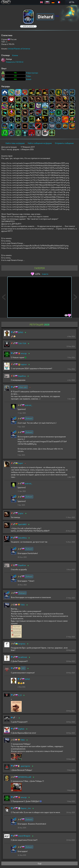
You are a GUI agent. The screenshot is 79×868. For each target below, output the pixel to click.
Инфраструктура (32, 73)
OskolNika (22, 538)
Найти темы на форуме (15, 143)
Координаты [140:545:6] (15, 62)
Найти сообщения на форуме (40, 143)
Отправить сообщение (64, 143)
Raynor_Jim (26, 808)
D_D (20, 695)
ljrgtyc (21, 513)
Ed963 (21, 332)
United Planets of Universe (19, 48)
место (45, 274)
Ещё (40, 863)
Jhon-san (23, 387)
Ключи (15, 55)
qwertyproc (25, 766)
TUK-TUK (22, 343)
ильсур (24, 353)
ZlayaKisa (22, 376)
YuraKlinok (23, 657)
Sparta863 (22, 524)
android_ (29, 405)
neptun (24, 364)
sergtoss (22, 644)
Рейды (28, 76)
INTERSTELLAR (25, 777)
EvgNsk (21, 729)
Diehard (29, 418)
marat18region (24, 836)
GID (23, 668)
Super (21, 463)
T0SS (23, 605)
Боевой (29, 79)
